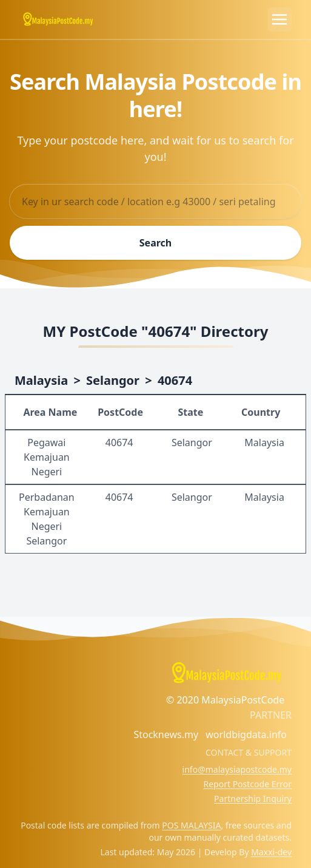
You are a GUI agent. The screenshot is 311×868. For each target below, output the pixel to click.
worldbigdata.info (246, 734)
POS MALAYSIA (191, 825)
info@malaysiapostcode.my (237, 769)
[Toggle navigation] (279, 19)
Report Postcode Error (247, 784)
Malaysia (41, 380)
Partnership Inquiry (253, 798)
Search (155, 243)
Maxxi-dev (271, 852)
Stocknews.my (166, 734)
